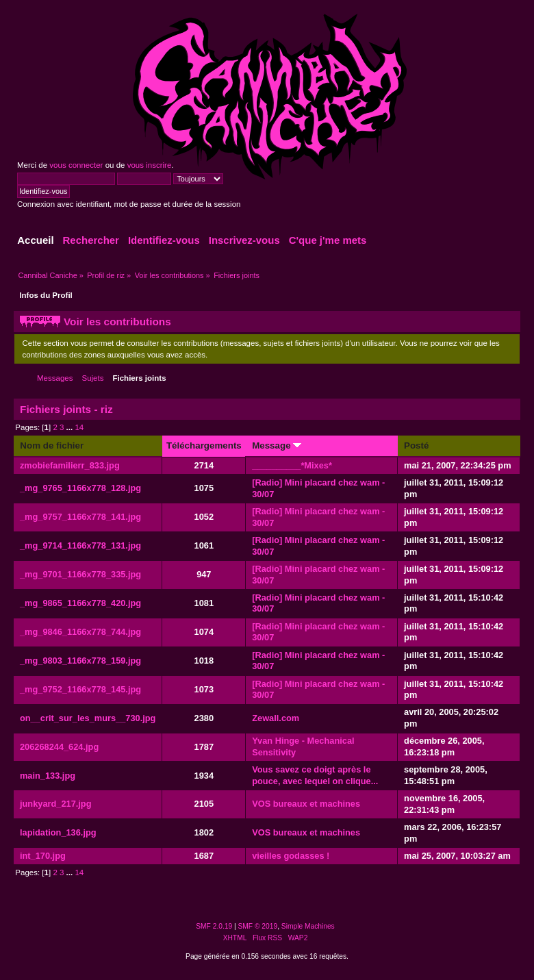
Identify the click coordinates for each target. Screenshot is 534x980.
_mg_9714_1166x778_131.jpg (80, 545)
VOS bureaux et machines (306, 804)
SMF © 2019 (258, 926)
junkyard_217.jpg (56, 804)
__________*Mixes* (292, 465)
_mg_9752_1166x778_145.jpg (80, 689)
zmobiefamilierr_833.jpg (70, 465)
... (71, 427)
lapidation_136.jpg (58, 832)
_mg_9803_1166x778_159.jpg (80, 661)
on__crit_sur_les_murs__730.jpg (88, 718)
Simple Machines (308, 926)
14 (79, 427)
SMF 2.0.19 (214, 926)
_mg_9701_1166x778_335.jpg (80, 574)
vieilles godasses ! (291, 856)
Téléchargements (204, 445)
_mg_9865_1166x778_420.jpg (80, 603)
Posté (416, 445)
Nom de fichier (52, 445)
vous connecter (76, 165)
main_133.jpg (48, 776)
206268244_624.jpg (59, 747)
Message (277, 445)
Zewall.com (276, 718)
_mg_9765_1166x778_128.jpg (80, 488)
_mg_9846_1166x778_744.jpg (80, 632)
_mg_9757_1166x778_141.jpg (80, 517)
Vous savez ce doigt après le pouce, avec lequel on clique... (315, 775)
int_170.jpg (43, 856)
